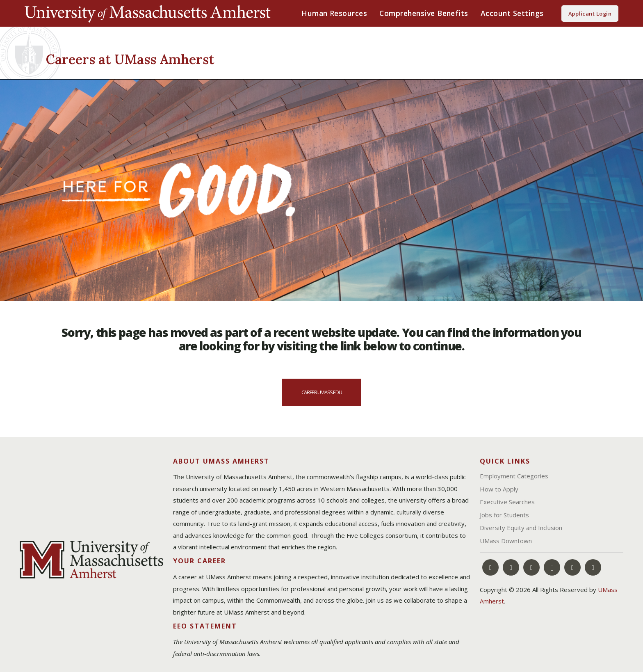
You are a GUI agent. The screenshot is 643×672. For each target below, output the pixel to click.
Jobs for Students (504, 515)
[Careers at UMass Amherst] (177, 58)
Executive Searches (507, 502)
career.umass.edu (321, 392)
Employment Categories (514, 476)
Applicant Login (590, 14)
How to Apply (499, 489)
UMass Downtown (506, 541)
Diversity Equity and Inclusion (521, 528)
